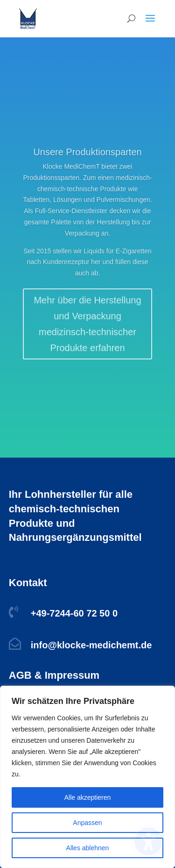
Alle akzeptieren (88, 797)
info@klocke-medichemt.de (91, 645)
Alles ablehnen (88, 848)
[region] (87, 777)
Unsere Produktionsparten (87, 160)
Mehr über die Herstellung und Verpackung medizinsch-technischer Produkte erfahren (87, 332)
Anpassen (87, 823)
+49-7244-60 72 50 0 (74, 613)
